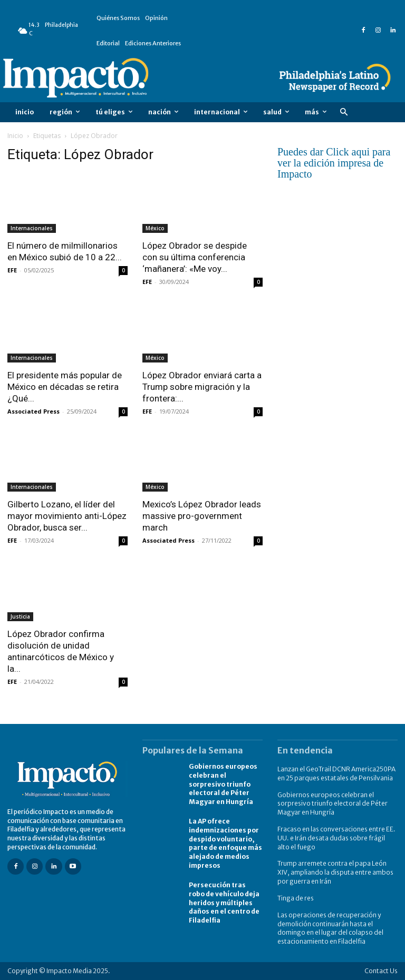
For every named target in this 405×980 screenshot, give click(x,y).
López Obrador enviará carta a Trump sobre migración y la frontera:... (202, 387)
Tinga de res (296, 898)
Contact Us (381, 971)
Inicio (15, 136)
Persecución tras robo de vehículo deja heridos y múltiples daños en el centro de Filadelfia (224, 903)
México (155, 228)
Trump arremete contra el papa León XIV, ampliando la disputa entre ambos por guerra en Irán (335, 872)
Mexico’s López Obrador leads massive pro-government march (202, 516)
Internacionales (32, 228)
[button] (344, 112)
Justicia (20, 616)
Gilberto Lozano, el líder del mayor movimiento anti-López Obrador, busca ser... (67, 516)
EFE (12, 270)
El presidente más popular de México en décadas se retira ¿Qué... (65, 387)
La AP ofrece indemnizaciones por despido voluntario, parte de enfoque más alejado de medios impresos (225, 843)
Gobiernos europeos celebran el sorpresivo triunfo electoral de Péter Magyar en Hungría (223, 784)
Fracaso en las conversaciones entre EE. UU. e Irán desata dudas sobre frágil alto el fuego (336, 838)
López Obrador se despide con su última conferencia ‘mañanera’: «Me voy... (195, 257)
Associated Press (33, 411)
